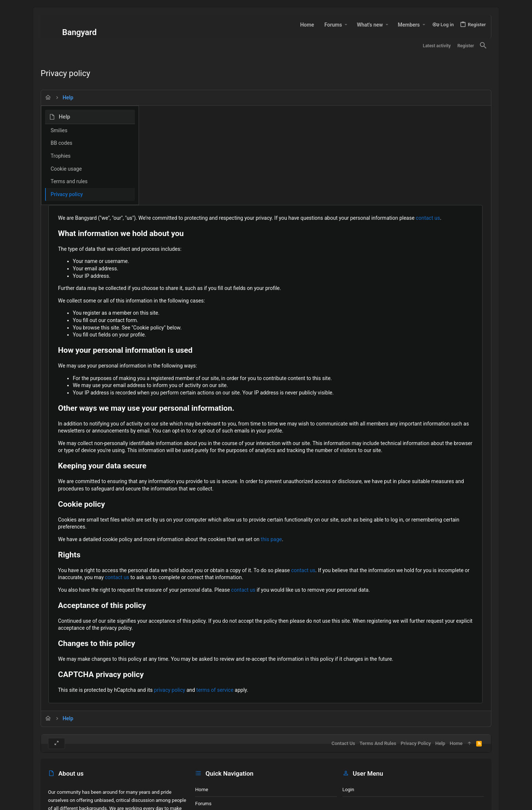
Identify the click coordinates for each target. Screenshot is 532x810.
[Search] (483, 46)
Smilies (59, 130)
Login (348, 741)
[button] (346, 25)
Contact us (207, 770)
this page (369, 469)
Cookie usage (66, 169)
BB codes (62, 143)
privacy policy (267, 627)
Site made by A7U (67, 806)
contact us (212, 133)
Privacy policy (67, 194)
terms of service (313, 627)
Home (202, 741)
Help (440, 695)
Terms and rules (69, 181)
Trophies (61, 156)
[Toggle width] (57, 695)
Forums (203, 756)
